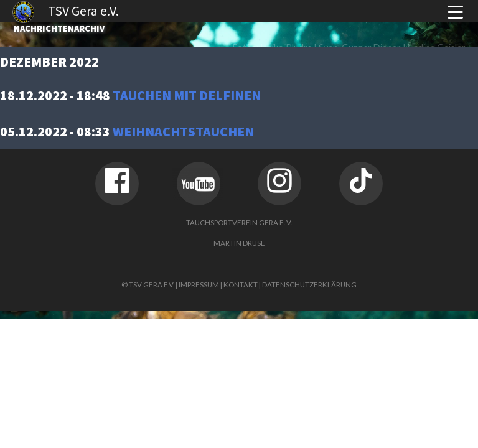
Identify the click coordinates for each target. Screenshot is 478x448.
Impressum (199, 285)
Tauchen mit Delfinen (187, 96)
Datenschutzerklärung (309, 285)
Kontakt (241, 285)
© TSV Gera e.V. (148, 285)
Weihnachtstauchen (183, 132)
